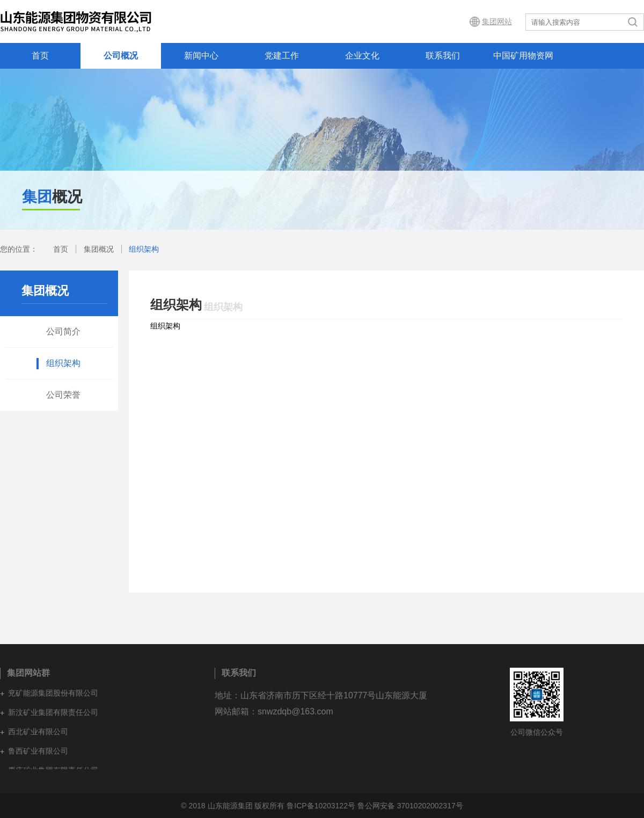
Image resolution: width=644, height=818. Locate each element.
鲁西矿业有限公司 (38, 751)
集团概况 (99, 249)
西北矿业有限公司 (38, 732)
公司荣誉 (63, 395)
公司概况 (121, 56)
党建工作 (282, 56)
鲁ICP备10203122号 (321, 806)
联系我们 (443, 56)
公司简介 (63, 331)
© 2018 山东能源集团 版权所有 (233, 806)
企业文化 (362, 56)
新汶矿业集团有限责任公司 (53, 712)
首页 (40, 56)
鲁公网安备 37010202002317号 (410, 806)
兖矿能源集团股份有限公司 (53, 693)
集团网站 (497, 21)
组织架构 (144, 249)
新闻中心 (201, 56)
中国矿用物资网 (523, 56)
